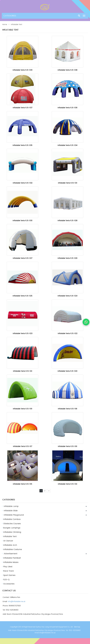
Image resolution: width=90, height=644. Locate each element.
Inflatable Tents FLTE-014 (67, 484)
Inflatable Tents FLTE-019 (22, 409)
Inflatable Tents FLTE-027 (23, 258)
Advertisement (10, 554)
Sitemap (77, 627)
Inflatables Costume (13, 549)
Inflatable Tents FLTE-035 (22, 145)
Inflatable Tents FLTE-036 (67, 108)
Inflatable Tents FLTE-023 (23, 334)
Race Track (8, 571)
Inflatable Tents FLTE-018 (67, 409)
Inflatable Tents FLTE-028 (67, 221)
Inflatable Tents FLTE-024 (67, 296)
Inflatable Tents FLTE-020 (67, 371)
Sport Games (9, 575)
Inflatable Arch (10, 545)
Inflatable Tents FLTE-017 (23, 446)
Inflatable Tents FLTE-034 (67, 145)
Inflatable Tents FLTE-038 (67, 70)
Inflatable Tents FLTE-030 (22, 221)
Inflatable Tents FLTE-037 (23, 108)
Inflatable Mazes (11, 562)
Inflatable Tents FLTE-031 (68, 183)
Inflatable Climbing (12, 532)
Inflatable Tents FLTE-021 (23, 371)
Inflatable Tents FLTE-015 (22, 484)
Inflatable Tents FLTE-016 (67, 446)
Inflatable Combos (12, 519)
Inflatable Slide (11, 511)
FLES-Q (6, 580)
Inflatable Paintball (12, 558)
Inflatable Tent (10, 536)
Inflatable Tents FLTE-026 (67, 258)
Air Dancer (8, 541)
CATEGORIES (10, 16)
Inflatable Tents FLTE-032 (23, 183)
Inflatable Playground (14, 515)
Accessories (9, 584)
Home (5, 24)
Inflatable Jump (11, 506)
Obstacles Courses (12, 524)
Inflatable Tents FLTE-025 (22, 296)
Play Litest (8, 567)
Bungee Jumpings (12, 528)
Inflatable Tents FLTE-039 (22, 70)
